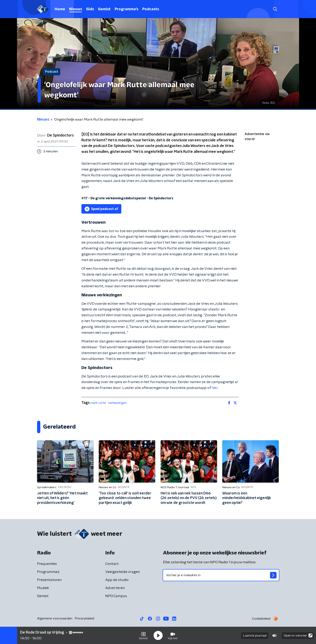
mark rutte (98, 403)
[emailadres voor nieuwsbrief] (221, 575)
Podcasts (151, 9)
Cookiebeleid (261, 619)
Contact (112, 564)
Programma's (126, 9)
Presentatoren (49, 580)
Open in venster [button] (298, 635)
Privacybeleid (84, 618)
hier (215, 388)
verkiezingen (117, 403)
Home (60, 9)
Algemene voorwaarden (55, 618)
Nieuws (76, 9)
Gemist (104, 9)
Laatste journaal (255, 636)
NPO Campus (116, 596)
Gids (90, 9)
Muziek (43, 588)
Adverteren (115, 588)
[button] (143, 636)
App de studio (117, 580)
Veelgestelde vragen (123, 572)
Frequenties (47, 564)
